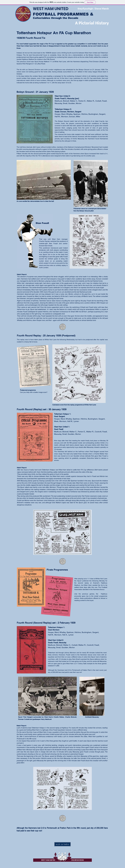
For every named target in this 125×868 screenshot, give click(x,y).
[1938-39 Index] (62, 844)
